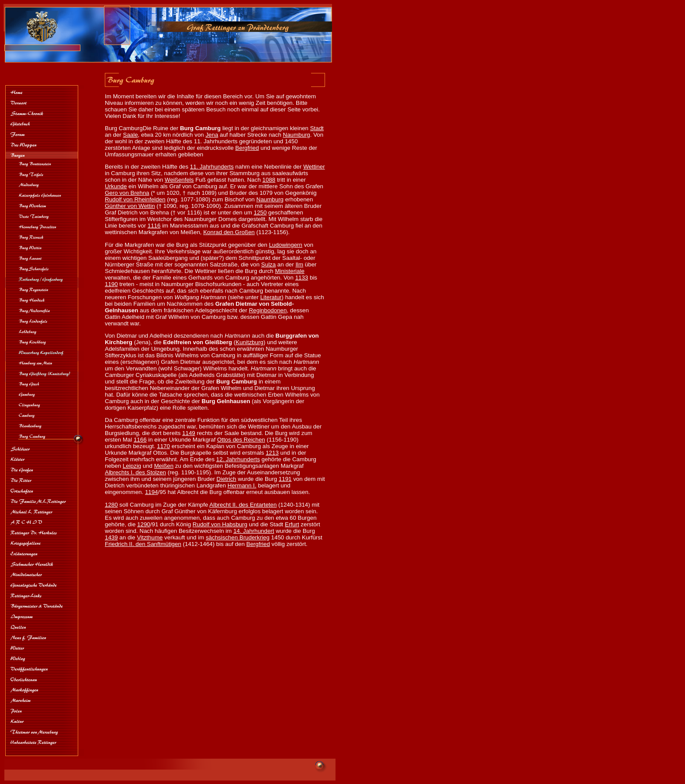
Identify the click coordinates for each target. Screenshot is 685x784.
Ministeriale (289, 271)
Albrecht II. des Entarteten (243, 505)
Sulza (268, 264)
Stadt (317, 128)
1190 (111, 284)
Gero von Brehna (127, 193)
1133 (302, 278)
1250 (260, 212)
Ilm (299, 264)
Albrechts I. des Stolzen (135, 472)
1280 (111, 505)
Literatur (271, 297)
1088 (269, 180)
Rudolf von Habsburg (220, 524)
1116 (154, 226)
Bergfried (247, 148)
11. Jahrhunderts (212, 167)
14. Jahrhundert (254, 531)
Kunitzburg (249, 342)
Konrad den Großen (229, 232)
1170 (163, 446)
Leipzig (132, 466)
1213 (272, 453)
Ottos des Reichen (241, 440)
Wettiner (314, 167)
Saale (131, 135)
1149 (189, 433)
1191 (285, 479)
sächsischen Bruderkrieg (238, 537)
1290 (144, 524)
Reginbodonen (268, 310)
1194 (152, 492)
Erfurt (292, 524)
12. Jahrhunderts (238, 459)
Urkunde (116, 186)
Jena (212, 135)
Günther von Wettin (130, 206)
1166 (140, 440)
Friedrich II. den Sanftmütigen (143, 544)
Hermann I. (242, 485)
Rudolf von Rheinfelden (135, 199)
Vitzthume (150, 537)
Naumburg (297, 135)
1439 (111, 537)
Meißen (164, 466)
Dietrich (227, 479)
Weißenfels (179, 180)
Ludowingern (286, 245)
